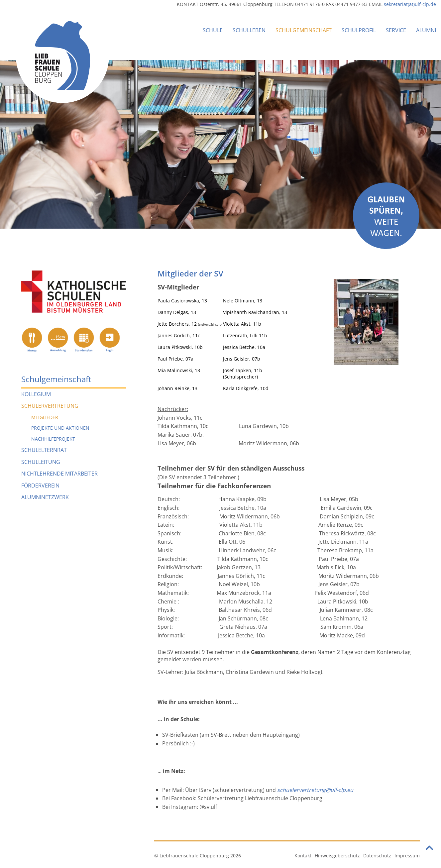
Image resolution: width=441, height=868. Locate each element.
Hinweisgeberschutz (337, 856)
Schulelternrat (44, 450)
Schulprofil (359, 30)
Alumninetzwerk (45, 497)
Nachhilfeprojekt (53, 439)
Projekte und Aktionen (60, 428)
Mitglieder (45, 417)
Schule (213, 30)
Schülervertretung (50, 406)
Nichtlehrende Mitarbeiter (59, 474)
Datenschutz (377, 856)
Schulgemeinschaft (304, 30)
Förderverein (40, 486)
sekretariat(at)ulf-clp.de (410, 4)
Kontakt (303, 856)
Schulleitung (41, 462)
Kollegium (36, 394)
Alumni (426, 30)
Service (396, 30)
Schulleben (249, 30)
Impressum (407, 856)
